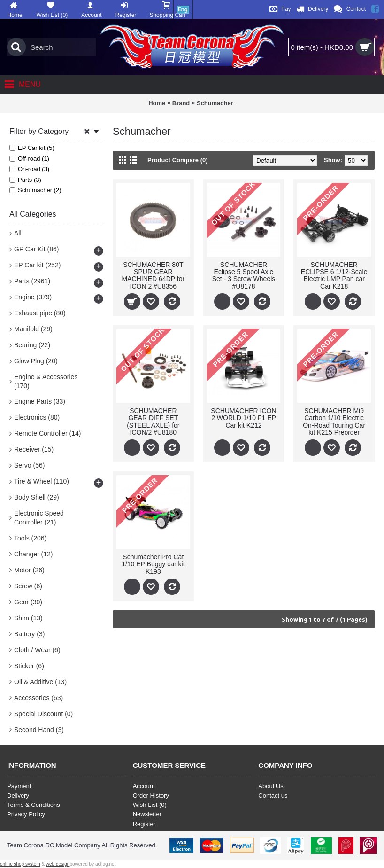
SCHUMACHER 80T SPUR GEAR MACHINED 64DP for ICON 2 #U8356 (154, 275)
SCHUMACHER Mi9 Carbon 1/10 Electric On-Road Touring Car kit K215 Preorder (334, 422)
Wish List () (150, 805)
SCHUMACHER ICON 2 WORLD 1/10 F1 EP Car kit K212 (243, 418)
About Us (271, 786)
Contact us (273, 795)
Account (144, 786)
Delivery (18, 795)
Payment (19, 786)
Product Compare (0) (178, 160)
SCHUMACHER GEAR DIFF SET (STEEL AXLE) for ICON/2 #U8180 (153, 422)
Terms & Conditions (34, 805)
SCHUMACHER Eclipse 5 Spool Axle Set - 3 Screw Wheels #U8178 (244, 275)
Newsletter (147, 814)
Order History (151, 795)
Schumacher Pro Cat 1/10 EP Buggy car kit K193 (153, 564)
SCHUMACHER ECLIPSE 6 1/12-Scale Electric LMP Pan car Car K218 (334, 275)
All (18, 233)
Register (144, 824)
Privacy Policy (26, 814)
